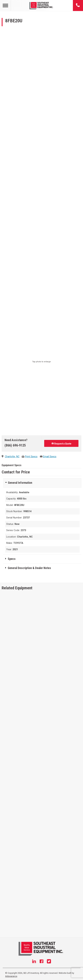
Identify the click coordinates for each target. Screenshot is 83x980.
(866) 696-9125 (15, 445)
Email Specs (50, 457)
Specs (12, 559)
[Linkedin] (34, 962)
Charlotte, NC (12, 457)
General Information (20, 483)
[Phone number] (78, 5)
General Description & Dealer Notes (29, 568)
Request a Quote (61, 444)
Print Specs (31, 457)
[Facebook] (41, 962)
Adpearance (11, 976)
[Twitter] (49, 962)
